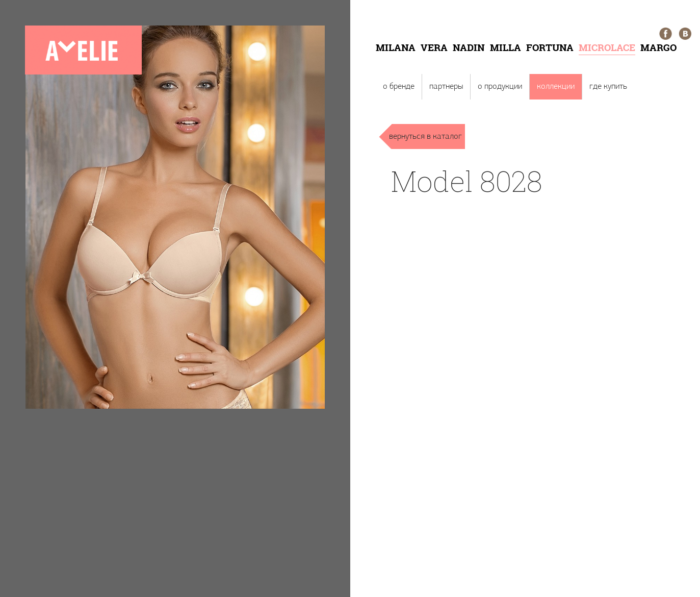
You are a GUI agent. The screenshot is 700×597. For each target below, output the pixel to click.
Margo (658, 47)
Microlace (607, 47)
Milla (505, 47)
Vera (434, 47)
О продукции (500, 86)
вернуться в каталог (425, 136)
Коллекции (556, 86)
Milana (396, 47)
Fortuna (550, 47)
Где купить (608, 86)
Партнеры (446, 86)
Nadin (469, 47)
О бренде (399, 86)
